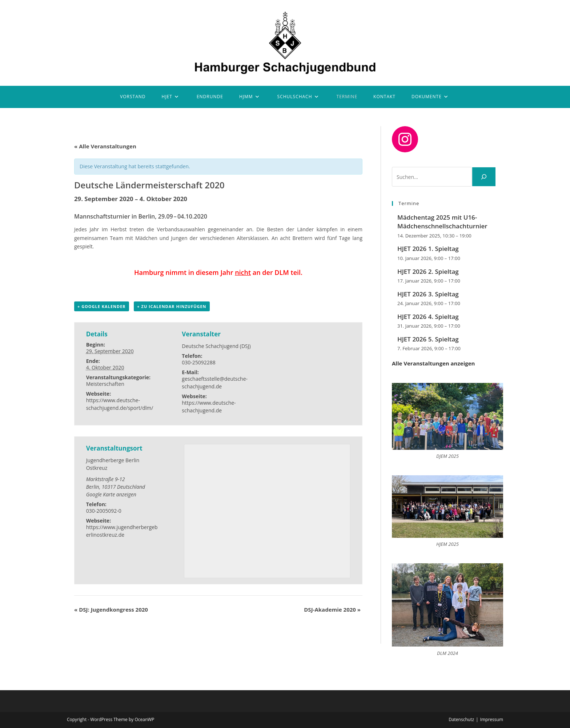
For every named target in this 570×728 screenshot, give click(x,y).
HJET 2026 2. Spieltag (428, 271)
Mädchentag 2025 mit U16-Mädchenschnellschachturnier (442, 222)
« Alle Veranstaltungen (105, 146)
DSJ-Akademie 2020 (332, 609)
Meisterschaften (105, 384)
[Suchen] (484, 177)
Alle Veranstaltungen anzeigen (433, 363)
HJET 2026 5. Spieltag (428, 339)
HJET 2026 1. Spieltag (428, 249)
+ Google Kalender (102, 306)
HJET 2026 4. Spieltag (428, 317)
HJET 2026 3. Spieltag (428, 294)
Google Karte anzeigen (111, 494)
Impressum (492, 719)
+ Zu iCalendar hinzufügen (172, 306)
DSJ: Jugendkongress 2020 (111, 609)
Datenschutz (461, 719)
